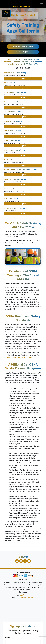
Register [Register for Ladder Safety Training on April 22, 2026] (23, 146)
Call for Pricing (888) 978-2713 (23, 7)
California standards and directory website (20, 357)
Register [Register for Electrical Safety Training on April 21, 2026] (23, 126)
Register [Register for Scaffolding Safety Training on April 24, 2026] (23, 194)
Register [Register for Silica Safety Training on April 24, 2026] (23, 204)
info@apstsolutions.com (25, 598)
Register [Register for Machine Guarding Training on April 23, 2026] (23, 165)
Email (7, 638)
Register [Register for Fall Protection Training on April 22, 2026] (23, 136)
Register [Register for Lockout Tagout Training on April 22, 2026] (23, 155)
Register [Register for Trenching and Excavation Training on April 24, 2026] (23, 213)
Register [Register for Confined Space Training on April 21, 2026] (23, 117)
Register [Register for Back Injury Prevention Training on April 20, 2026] (23, 97)
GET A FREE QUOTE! (23, 52)
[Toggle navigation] (42, 3)
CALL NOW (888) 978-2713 (23, 46)
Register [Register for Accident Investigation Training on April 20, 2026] (23, 78)
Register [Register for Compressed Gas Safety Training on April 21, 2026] (23, 107)
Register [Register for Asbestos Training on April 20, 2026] (23, 88)
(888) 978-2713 (26, 595)
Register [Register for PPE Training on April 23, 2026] (23, 175)
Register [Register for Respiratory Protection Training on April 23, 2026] (23, 184)
